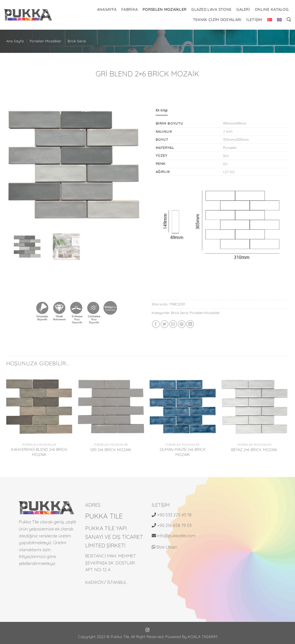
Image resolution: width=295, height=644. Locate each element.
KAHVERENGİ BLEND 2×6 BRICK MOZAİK (39, 452)
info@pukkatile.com (176, 536)
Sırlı (226, 156)
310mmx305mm (236, 139)
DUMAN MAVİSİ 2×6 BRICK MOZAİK (183, 452)
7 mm (228, 131)
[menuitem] (270, 20)
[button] (289, 20)
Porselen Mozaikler (164, 9)
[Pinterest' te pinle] (182, 324)
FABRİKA (129, 9)
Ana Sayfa (15, 41)
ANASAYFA (107, 9)
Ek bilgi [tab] (162, 110)
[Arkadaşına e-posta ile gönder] (173, 324)
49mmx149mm (235, 123)
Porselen (230, 148)
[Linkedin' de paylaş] (190, 324)
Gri (225, 164)
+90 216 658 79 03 (174, 525)
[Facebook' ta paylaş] (156, 324)
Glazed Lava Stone (211, 9)
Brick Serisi (77, 41)
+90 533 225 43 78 (174, 515)
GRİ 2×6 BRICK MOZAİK (111, 450)
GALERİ (243, 9)
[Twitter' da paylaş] (164, 324)
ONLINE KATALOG (272, 9)
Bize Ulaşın (164, 547)
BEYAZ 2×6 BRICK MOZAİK (254, 450)
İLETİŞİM (254, 20)
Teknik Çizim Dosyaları (217, 20)
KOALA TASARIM (203, 637)
